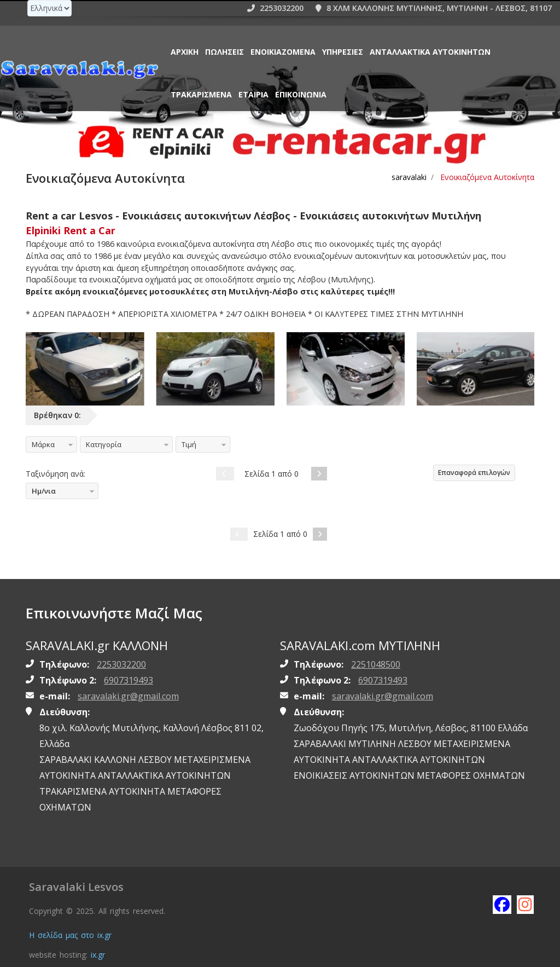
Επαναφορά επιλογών (474, 473)
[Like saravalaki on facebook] (501, 904)
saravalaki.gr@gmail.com (128, 696)
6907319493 (129, 680)
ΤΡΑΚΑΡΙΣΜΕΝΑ (201, 94)
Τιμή (189, 444)
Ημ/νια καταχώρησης (51, 493)
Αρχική (185, 52)
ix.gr (98, 955)
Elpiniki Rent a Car (71, 230)
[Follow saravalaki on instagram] (526, 904)
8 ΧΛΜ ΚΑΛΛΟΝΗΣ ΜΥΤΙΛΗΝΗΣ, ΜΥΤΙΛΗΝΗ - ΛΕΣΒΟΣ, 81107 (434, 8)
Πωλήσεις (224, 52)
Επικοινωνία (301, 94)
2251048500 (376, 664)
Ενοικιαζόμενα (283, 52)
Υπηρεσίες (343, 52)
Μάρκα (43, 444)
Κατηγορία (104, 444)
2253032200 (275, 8)
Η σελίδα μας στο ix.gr (70, 935)
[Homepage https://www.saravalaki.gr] (79, 69)
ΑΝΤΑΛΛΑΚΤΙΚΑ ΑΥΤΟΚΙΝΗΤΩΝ (430, 52)
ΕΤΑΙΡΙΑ (253, 94)
